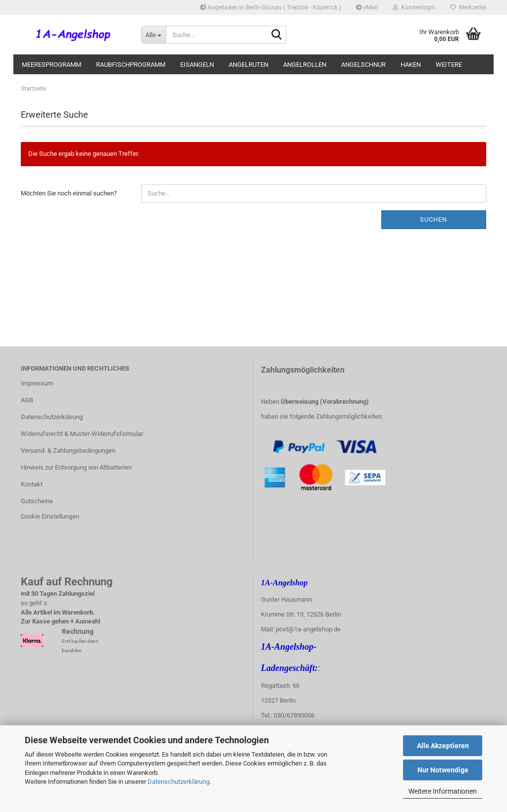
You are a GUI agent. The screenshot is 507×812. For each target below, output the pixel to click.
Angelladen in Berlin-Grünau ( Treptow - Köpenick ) (271, 7)
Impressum (37, 383)
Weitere (449, 65)
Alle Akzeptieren (443, 746)
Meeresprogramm (51, 65)
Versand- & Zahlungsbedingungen (68, 451)
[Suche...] (153, 35)
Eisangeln (197, 65)
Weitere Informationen (443, 791)
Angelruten (249, 65)
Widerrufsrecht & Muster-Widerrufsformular (82, 434)
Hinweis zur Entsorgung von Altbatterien (76, 467)
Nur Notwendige (443, 770)
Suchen (433, 219)
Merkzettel (468, 7)
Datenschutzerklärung (178, 782)
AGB (27, 400)
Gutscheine (37, 501)
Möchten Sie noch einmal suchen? (69, 193)
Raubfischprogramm (131, 65)
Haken (411, 65)
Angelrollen (305, 65)
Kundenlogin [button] (414, 7)
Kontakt (32, 484)
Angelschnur (363, 65)
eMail (367, 7)
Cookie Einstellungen (50, 516)
